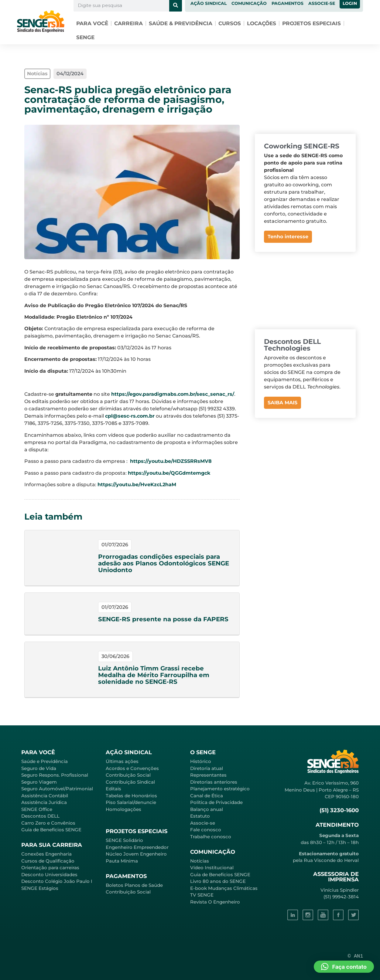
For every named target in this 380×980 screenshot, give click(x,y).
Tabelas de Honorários (131, 796)
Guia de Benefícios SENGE (51, 830)
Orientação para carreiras (50, 868)
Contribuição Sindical (130, 782)
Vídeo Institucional (212, 868)
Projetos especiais (312, 23)
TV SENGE (202, 895)
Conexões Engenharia (46, 854)
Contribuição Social (128, 775)
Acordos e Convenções (132, 768)
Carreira (128, 23)
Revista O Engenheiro (215, 902)
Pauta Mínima (122, 861)
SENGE (85, 37)
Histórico (201, 761)
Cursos (230, 23)
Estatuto (200, 816)
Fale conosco (206, 830)
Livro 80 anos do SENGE (218, 881)
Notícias (200, 861)
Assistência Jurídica (44, 802)
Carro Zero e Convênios (48, 823)
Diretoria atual (207, 768)
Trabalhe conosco (211, 837)
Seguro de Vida (39, 768)
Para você (92, 23)
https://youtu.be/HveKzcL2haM (137, 485)
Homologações (123, 809)
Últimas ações (122, 761)
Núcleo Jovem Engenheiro (136, 854)
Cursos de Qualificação (48, 861)
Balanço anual (207, 809)
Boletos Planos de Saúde (134, 885)
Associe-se (203, 823)
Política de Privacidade (216, 802)
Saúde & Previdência (181, 23)
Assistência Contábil (45, 796)
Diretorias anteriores (214, 782)
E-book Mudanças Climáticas (224, 888)
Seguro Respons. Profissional (55, 775)
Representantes (208, 775)
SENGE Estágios (40, 888)
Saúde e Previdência (45, 761)
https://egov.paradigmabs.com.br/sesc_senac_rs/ (173, 394)
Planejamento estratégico (220, 789)
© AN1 (356, 956)
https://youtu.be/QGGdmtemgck (169, 473)
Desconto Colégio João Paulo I (57, 881)
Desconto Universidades (49, 875)
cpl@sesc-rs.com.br (130, 416)
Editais (113, 789)
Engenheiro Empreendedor (137, 847)
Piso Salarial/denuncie (131, 802)
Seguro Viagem (39, 782)
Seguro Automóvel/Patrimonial (57, 789)
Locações (262, 23)
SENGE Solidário (124, 840)
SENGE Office (37, 809)
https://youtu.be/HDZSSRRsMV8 (171, 461)
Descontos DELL (40, 816)
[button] (344, 967)
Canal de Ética (207, 796)
